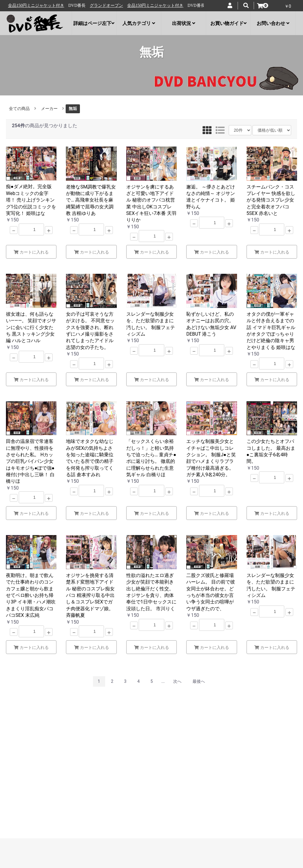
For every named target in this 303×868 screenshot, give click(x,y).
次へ (177, 681)
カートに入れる (31, 252)
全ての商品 (19, 108)
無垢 (73, 108)
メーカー (49, 108)
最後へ (199, 681)
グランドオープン (27, 5)
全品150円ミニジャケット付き (76, 5)
